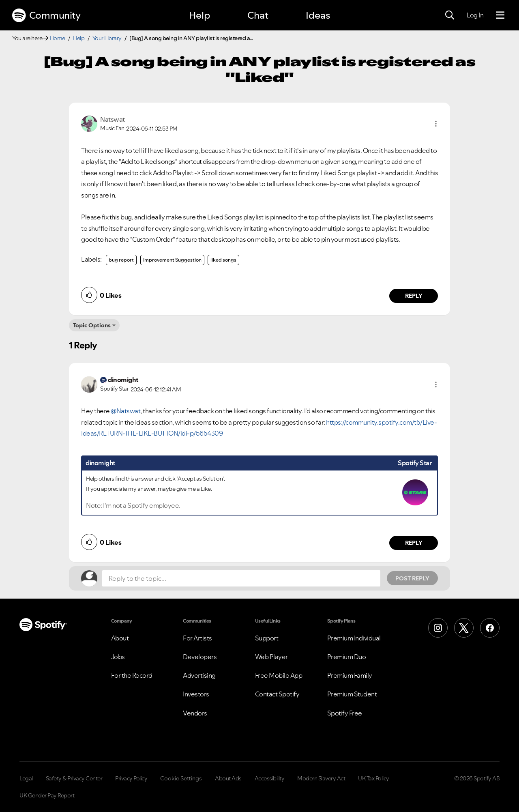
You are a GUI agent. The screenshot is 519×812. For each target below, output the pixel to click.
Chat (258, 15)
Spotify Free (345, 713)
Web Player (271, 657)
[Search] (450, 15)
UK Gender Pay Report (47, 795)
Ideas (318, 15)
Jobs (118, 657)
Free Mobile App (279, 675)
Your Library (107, 38)
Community (46, 15)
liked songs (223, 260)
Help (199, 15)
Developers (200, 657)
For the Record (132, 675)
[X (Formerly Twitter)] (464, 628)
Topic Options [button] (92, 325)
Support (267, 638)
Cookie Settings (181, 778)
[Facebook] (490, 628)
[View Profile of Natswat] (113, 119)
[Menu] (500, 15)
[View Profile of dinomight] (123, 380)
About (120, 638)
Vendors (195, 713)
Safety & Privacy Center (74, 778)
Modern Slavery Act (321, 778)
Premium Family (350, 675)
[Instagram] (438, 628)
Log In (475, 15)
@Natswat (125, 411)
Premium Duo (347, 657)
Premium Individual (354, 638)
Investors (196, 694)
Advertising (199, 675)
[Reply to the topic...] (241, 578)
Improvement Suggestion (172, 260)
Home (58, 38)
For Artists (197, 638)
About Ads (228, 778)
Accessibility (270, 778)
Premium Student (352, 694)
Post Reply (412, 578)
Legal (26, 778)
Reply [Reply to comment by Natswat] (414, 296)
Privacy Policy (131, 778)
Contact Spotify (277, 694)
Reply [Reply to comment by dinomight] (414, 543)
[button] (436, 124)
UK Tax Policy (374, 778)
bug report (121, 260)
